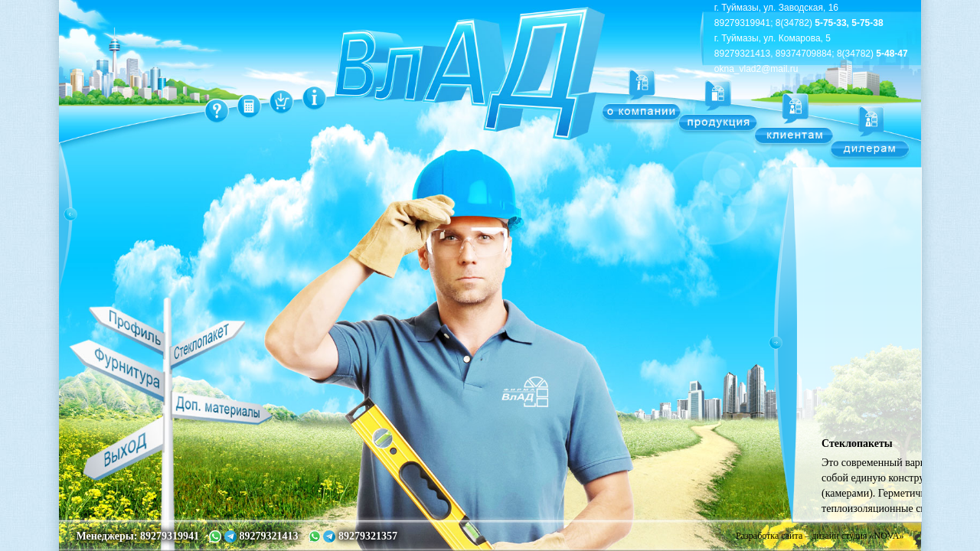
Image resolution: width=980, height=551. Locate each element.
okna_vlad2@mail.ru (756, 69)
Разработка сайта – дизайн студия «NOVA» (820, 536)
